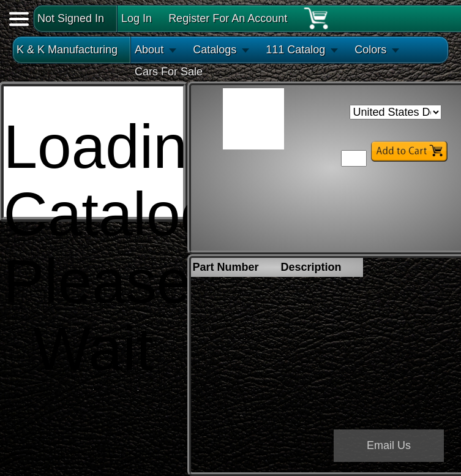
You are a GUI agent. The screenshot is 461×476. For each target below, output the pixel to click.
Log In (137, 18)
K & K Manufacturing (67, 50)
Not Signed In (71, 18)
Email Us (389, 445)
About (149, 50)
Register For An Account (228, 18)
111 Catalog (295, 50)
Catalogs (215, 50)
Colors (370, 50)
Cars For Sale (169, 72)
